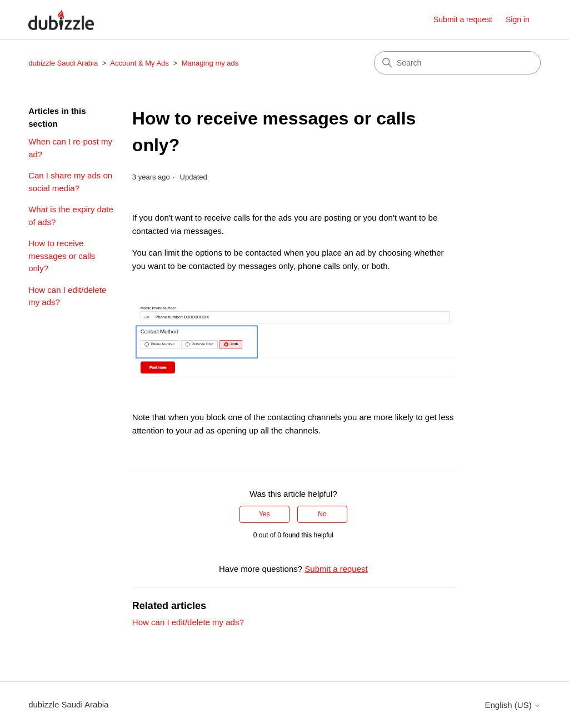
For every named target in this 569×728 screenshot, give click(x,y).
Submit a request (463, 19)
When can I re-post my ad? (70, 148)
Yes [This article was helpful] (264, 514)
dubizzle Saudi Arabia (63, 63)
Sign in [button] (518, 19)
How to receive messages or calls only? (62, 256)
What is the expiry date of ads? (71, 216)
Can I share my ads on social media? (70, 182)
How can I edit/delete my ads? (67, 296)
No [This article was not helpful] (322, 514)
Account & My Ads (140, 63)
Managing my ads (210, 63)
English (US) (512, 705)
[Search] (457, 63)
